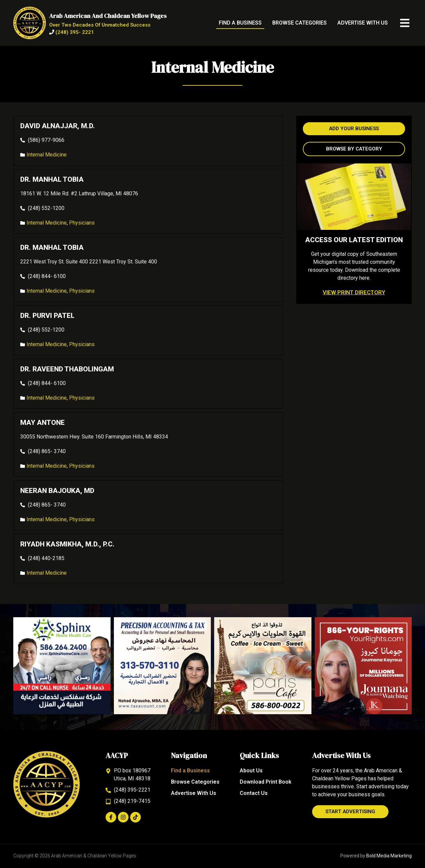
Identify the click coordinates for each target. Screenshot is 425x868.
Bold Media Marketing (389, 856)
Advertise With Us (363, 23)
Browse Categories (299, 23)
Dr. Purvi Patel (47, 316)
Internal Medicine (47, 155)
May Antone (42, 423)
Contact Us (254, 793)
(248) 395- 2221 (75, 32)
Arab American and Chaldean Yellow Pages (108, 16)
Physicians (82, 223)
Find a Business (240, 23)
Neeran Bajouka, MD (57, 491)
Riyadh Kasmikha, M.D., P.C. (67, 544)
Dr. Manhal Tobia (52, 179)
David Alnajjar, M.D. (58, 126)
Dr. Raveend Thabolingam (67, 369)
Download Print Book (266, 782)
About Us (251, 771)
